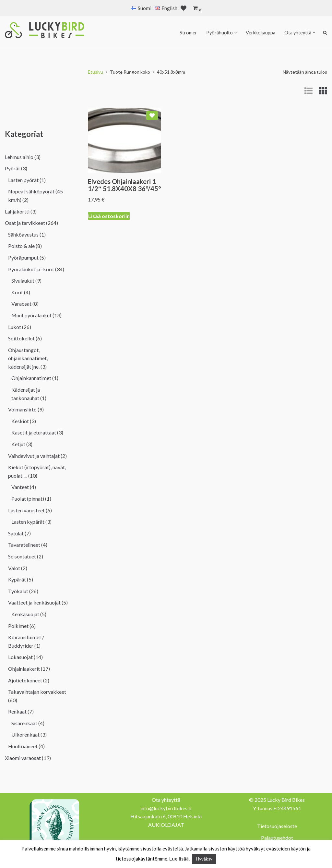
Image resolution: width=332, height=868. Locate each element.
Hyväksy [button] (204, 859)
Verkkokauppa (261, 33)
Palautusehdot (277, 838)
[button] (236, 33)
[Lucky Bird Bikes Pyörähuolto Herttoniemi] (45, 30)
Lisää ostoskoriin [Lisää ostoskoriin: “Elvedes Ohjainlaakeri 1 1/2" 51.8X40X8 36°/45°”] (109, 216)
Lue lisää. (179, 859)
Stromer (188, 33)
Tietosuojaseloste (277, 826)
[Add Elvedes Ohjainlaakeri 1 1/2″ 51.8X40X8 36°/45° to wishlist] (152, 116)
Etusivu (95, 72)
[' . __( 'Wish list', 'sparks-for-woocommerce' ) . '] (184, 8)
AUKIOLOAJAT (166, 825)
